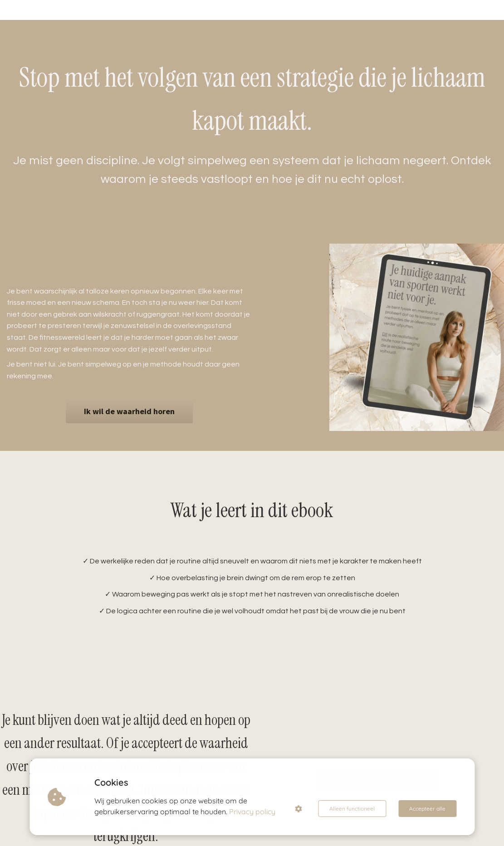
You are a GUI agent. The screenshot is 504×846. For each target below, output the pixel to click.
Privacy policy (252, 812)
